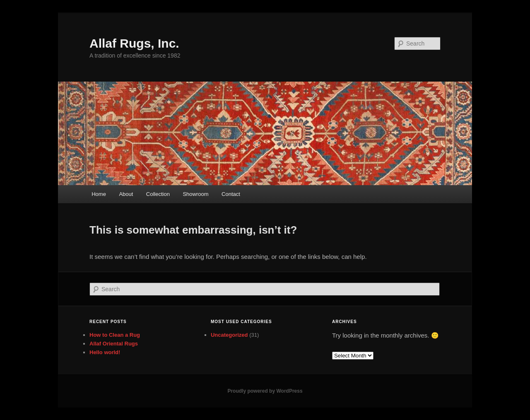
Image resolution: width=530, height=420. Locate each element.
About (126, 194)
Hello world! (105, 352)
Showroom (195, 194)
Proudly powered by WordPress (265, 391)
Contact (231, 194)
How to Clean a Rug (115, 335)
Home (99, 194)
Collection (158, 194)
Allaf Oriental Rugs (114, 344)
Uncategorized (229, 335)
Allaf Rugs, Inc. (134, 43)
